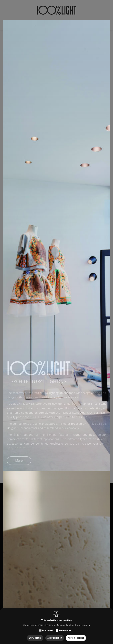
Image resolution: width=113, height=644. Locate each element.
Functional (47, 630)
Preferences (65, 630)
